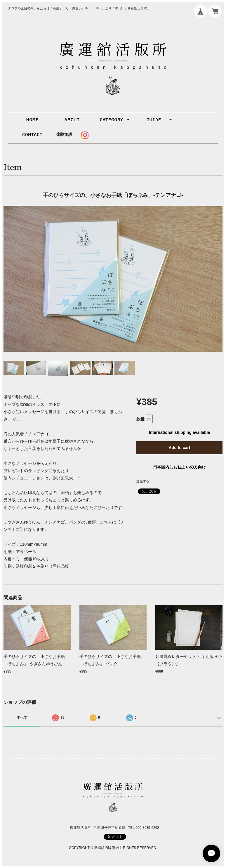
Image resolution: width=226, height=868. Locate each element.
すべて (22, 718)
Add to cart (180, 448)
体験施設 (64, 134)
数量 (140, 419)
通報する (143, 481)
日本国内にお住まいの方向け (180, 467)
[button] (113, 120)
